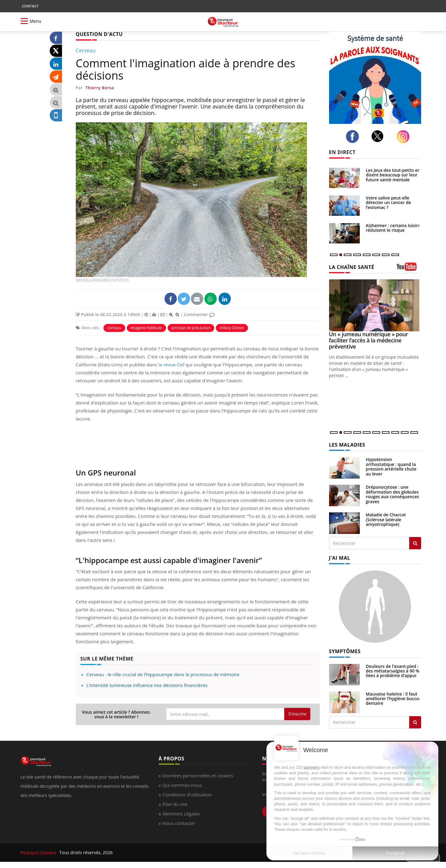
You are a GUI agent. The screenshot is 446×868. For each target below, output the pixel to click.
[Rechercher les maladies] (415, 543)
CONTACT (30, 6)
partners (312, 767)
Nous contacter (179, 823)
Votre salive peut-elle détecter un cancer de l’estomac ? (389, 203)
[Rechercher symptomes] (415, 722)
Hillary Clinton (232, 328)
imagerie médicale (146, 328)
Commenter (199, 314)
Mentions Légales (181, 814)
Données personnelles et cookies (198, 775)
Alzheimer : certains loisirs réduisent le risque (393, 228)
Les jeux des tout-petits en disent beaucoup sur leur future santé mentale (393, 175)
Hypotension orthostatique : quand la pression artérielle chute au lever (391, 466)
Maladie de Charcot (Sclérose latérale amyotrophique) (386, 519)
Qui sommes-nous (182, 785)
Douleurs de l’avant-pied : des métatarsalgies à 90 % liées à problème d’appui (393, 671)
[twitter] (379, 136)
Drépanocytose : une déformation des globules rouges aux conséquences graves (393, 494)
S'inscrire (297, 714)
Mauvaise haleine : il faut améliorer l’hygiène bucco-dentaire (393, 699)
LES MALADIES (347, 445)
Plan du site (175, 804)
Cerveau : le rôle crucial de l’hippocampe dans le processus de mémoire (163, 674)
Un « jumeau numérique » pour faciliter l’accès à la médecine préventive (369, 340)
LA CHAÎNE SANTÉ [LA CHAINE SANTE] (352, 267)
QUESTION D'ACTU (99, 34)
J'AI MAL (340, 558)
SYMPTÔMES (345, 651)
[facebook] (354, 136)
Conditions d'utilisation (187, 795)
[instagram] (405, 137)
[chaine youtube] (409, 269)
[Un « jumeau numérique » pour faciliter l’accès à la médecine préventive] (375, 305)
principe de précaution (191, 328)
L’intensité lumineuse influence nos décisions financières (147, 685)
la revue (171, 365)
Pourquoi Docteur (39, 852)
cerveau (114, 328)
